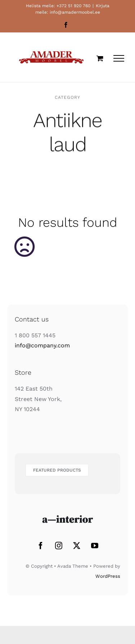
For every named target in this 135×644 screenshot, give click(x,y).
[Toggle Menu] (119, 58)
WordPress (108, 576)
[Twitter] (77, 546)
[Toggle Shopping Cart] (100, 58)
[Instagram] (59, 546)
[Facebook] (41, 546)
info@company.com (42, 345)
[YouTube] (95, 546)
